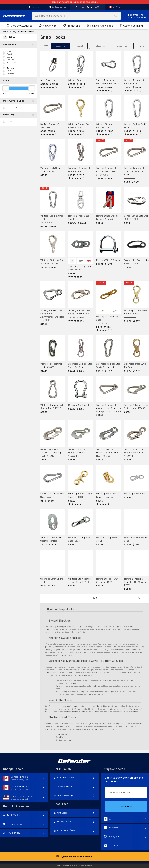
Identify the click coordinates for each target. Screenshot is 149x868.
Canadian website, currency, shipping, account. (75, 2)
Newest (80, 46)
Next (142, 598)
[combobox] (76, 16)
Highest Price (100, 46)
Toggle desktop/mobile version (74, 857)
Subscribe (126, 806)
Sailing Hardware (26, 32)
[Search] (117, 16)
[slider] (6, 88)
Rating (141, 46)
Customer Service (58, 7)
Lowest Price (122, 46)
